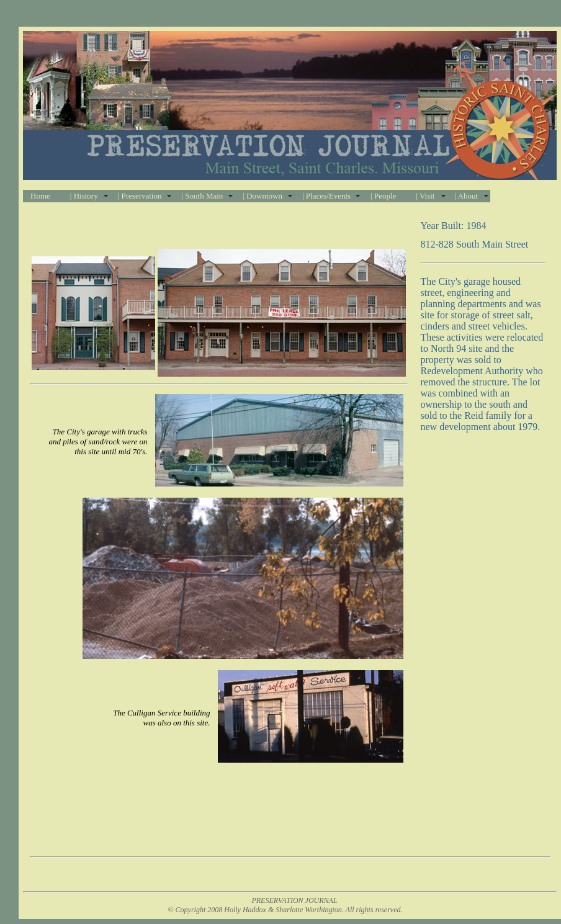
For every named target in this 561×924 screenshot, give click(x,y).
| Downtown (263, 196)
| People (383, 196)
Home (40, 196)
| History (84, 196)
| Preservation (140, 196)
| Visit (425, 196)
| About (466, 196)
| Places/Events (326, 196)
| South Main (202, 196)
